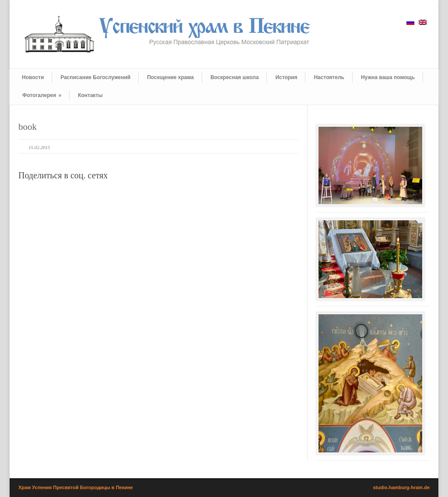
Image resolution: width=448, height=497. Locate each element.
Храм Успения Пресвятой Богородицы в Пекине (76, 487)
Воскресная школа (234, 77)
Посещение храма (170, 77)
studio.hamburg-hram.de (401, 487)
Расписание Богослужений (95, 77)
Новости (33, 77)
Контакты (90, 95)
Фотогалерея (42, 95)
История (286, 77)
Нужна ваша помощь (388, 77)
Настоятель (329, 77)
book (28, 127)
